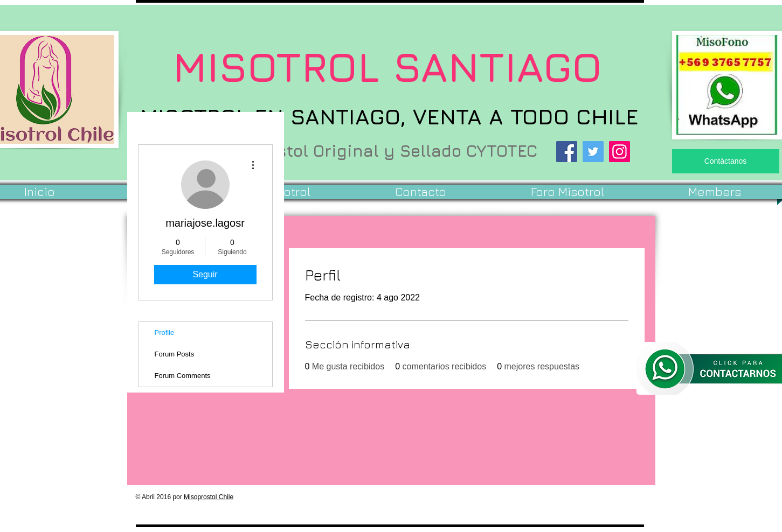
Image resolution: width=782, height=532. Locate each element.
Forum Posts (175, 354)
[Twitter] (593, 152)
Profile (165, 332)
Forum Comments (183, 376)
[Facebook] (567, 152)
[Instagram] (620, 152)
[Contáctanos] (726, 161)
